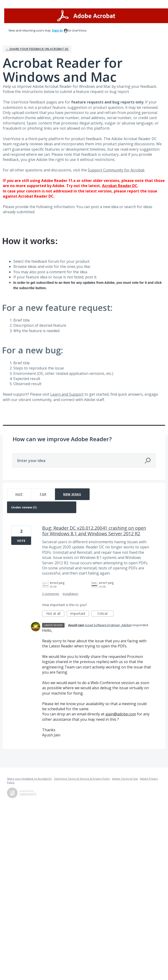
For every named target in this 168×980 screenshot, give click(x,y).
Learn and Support (67, 394)
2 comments (51, 594)
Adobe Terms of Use (125, 779)
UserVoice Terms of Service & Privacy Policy (82, 779)
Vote (21, 541)
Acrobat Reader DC (120, 186)
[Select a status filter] (42, 507)
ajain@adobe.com (121, 714)
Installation (71, 594)
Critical (105, 614)
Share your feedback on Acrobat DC (29, 779)
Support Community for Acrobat (116, 170)
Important (80, 614)
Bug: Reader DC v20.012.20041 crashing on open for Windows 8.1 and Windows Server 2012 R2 (94, 531)
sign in (57, 30)
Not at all (55, 614)
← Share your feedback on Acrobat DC (37, 49)
